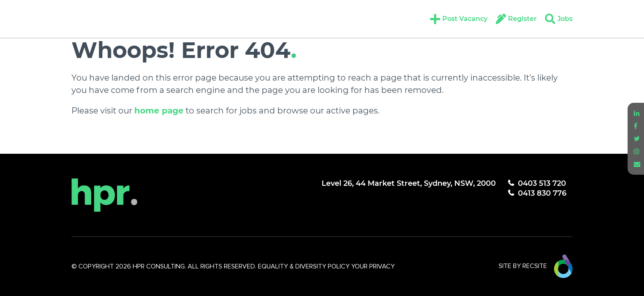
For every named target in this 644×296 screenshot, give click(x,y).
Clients (225, 19)
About (84, 19)
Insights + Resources (291, 19)
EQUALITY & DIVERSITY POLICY (305, 266)
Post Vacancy (465, 19)
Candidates (177, 19)
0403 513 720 (542, 183)
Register (522, 19)
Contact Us (364, 19)
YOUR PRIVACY (373, 266)
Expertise (125, 19)
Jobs (565, 19)
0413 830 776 (542, 193)
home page (159, 111)
